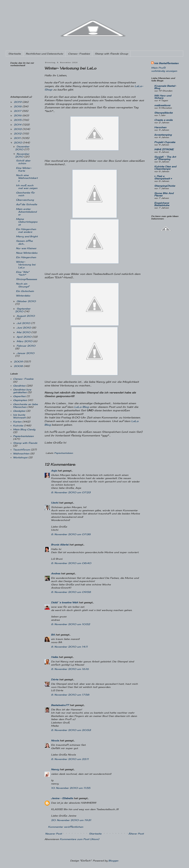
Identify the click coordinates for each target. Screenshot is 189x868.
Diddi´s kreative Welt (64, 602)
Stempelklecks (163, 113)
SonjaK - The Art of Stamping (165, 158)
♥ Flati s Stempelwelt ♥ (163, 177)
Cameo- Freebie (23, 379)
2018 (18, 106)
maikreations (162, 105)
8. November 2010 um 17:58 (70, 695)
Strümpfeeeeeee (26, 279)
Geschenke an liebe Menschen (25, 406)
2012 (18, 134)
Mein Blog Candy (24, 429)
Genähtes (19, 386)
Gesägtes (19, 411)
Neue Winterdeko (27, 253)
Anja (54, 471)
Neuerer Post (54, 834)
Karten (17, 422)
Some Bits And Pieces (164, 194)
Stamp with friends (25, 443)
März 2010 (25, 341)
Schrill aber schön (23, 162)
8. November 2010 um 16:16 (70, 669)
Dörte (55, 679)
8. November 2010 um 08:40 (71, 563)
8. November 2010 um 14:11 (69, 647)
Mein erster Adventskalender (26, 212)
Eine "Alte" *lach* (23, 273)
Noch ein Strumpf (22, 285)
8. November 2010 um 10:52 (71, 624)
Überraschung (25, 200)
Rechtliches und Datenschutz (44, 54)
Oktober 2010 (26, 301)
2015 (18, 120)
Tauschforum (22, 450)
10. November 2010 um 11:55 (71, 788)
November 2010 (22, 155)
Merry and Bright (27, 236)
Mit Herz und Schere (163, 97)
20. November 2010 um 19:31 (71, 820)
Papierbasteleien (64, 453)
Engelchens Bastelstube (162, 204)
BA (53, 635)
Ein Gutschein (25, 291)
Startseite (15, 54)
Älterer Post (136, 834)
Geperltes (19, 396)
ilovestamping (163, 135)
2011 (18, 138)
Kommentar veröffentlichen (66, 827)
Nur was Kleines (26, 248)
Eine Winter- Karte (24, 169)
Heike (54, 657)
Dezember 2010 (22, 148)
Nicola (55, 741)
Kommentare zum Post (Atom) (80, 839)
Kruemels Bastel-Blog (165, 87)
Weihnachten (21, 454)
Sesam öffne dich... (24, 242)
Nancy (55, 769)
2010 (18, 143)
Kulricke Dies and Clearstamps (165, 168)
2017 (18, 111)
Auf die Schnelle (27, 204)
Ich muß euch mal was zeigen (27, 187)
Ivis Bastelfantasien (166, 63)
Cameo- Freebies (79, 54)
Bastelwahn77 (60, 705)
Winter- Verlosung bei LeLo (26, 265)
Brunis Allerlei (60, 545)
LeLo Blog (81, 407)
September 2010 (23, 310)
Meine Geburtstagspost (27, 222)
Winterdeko (23, 296)
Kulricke (18, 426)
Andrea (56, 573)
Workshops (20, 457)
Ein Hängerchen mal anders (26, 231)
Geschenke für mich (25, 194)
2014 (18, 125)
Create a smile (163, 120)
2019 (18, 102)
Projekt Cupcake (165, 142)
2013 (18, 129)
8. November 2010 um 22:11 (70, 759)
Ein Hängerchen (26, 257)
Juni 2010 (24, 328)
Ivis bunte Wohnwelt (19, 416)
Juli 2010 (24, 323)
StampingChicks (165, 186)
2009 (19, 362)
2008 (19, 366)
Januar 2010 (25, 353)
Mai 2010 (24, 332)
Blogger (113, 861)
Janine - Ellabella (62, 798)
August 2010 (26, 316)
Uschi (55, 503)
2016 (18, 115)
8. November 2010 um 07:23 (71, 492)
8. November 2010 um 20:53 (71, 730)
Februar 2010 (26, 346)
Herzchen (160, 127)
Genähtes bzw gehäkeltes (22, 391)
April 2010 (24, 337)
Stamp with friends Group (111, 54)
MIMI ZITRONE (164, 149)
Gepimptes (20, 400)
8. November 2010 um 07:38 (71, 534)
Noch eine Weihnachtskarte (27, 178)
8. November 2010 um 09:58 (71, 592)
